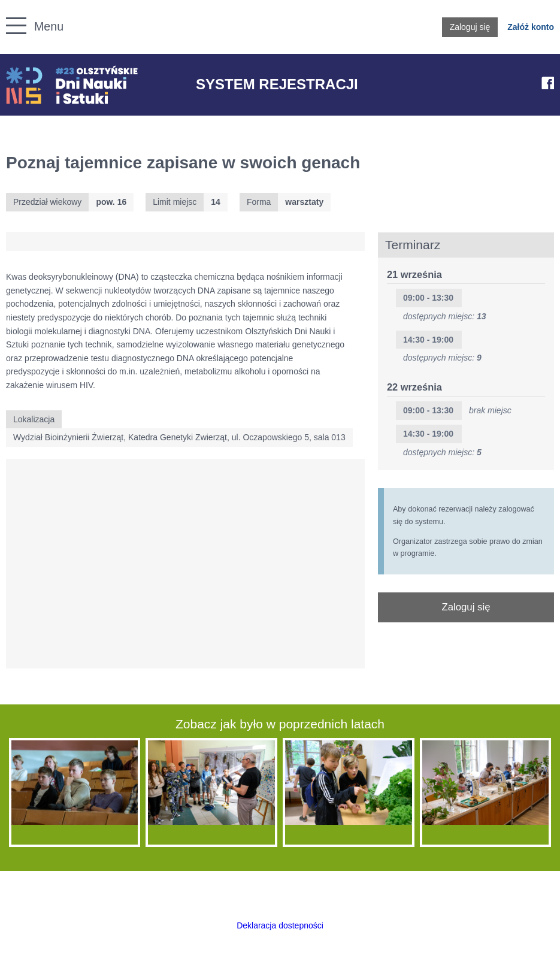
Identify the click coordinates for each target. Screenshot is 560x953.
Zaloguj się (470, 27)
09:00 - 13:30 (428, 298)
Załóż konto (531, 27)
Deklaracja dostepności (280, 925)
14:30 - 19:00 (428, 340)
